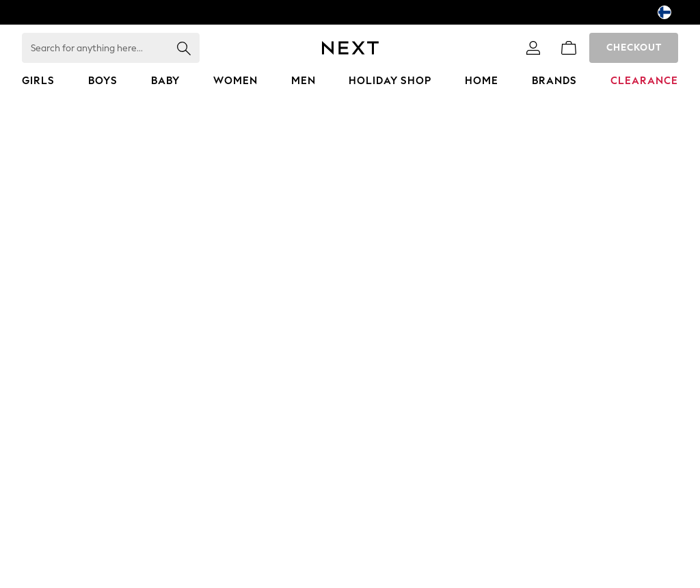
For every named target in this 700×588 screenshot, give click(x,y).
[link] (533, 48)
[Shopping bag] (569, 48)
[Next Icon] (350, 48)
